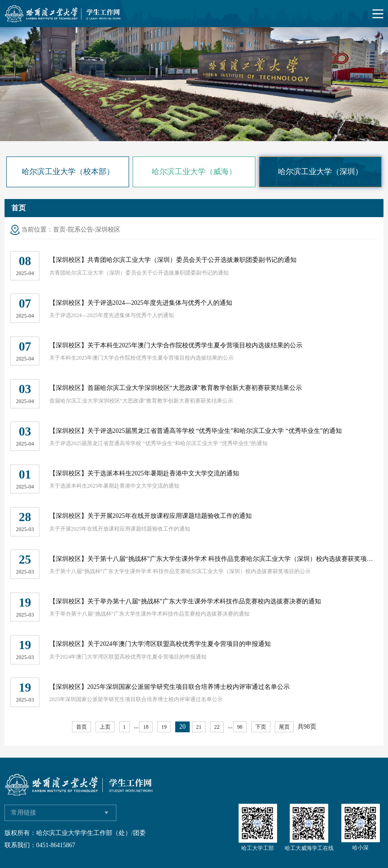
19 (164, 727)
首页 (59, 230)
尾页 (284, 727)
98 (240, 727)
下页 (261, 727)
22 (217, 727)
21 (199, 727)
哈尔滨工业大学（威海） (194, 172)
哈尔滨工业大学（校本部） (68, 172)
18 (146, 727)
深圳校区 (108, 230)
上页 (105, 727)
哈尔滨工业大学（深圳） (320, 172)
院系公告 (81, 230)
